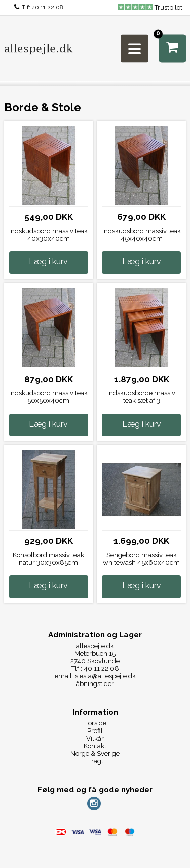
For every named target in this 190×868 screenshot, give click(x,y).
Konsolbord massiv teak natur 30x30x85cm (48, 559)
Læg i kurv (48, 262)
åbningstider (95, 684)
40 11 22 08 (48, 7)
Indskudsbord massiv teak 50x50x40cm (48, 397)
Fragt (95, 761)
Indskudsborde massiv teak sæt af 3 (141, 397)
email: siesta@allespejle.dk (95, 676)
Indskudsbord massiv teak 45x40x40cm (142, 235)
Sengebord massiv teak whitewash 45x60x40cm (141, 559)
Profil (95, 731)
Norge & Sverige (95, 753)
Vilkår (95, 738)
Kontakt (95, 746)
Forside (95, 723)
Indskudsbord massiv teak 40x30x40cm (48, 235)
